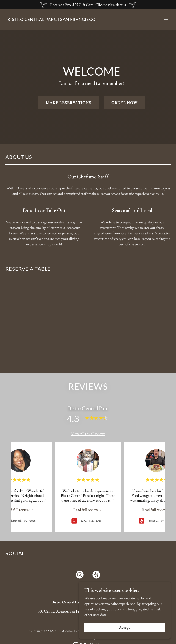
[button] (166, 20)
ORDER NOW (124, 103)
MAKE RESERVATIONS (69, 103)
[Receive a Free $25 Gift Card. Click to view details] (88, 5)
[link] (51, 20)
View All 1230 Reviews (88, 434)
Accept (125, 627)
